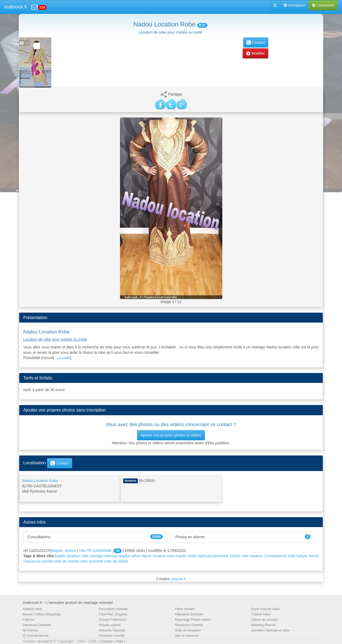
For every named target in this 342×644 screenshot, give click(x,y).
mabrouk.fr (16, 7)
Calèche (29, 620)
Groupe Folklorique (112, 620)
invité (192, 556)
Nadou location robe (72, 556)
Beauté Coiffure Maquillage (42, 614)
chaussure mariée (38, 561)
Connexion (323, 5)
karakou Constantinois (268, 556)
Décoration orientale (113, 609)
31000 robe (239, 556)
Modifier (255, 53)
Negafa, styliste (63, 551)
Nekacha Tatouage (112, 630)
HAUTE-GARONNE (96, 551)
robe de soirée (116, 561)
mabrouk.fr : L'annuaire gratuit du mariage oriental (68, 603)
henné (314, 556)
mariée (181, 556)
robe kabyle (298, 556)
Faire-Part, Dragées (113, 614)
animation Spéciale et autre (271, 630)
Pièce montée (185, 609)
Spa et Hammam (187, 636)
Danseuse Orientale (37, 625)
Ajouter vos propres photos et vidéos (171, 435)
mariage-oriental (103, 556)
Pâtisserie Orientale (189, 614)
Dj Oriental (30, 630)
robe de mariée (67, 561)
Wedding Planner (263, 625)
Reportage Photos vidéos (193, 620)
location (159, 556)
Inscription (294, 5)
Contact (256, 42)
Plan (119, 641)
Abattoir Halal (32, 609)
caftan (135, 556)
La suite (63, 358)
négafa (124, 556)
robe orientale (92, 561)
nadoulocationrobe (213, 556)
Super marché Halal (265, 609)
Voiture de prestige (265, 620)
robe (170, 556)
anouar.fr (179, 579)
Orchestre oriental (112, 636)
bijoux (147, 556)
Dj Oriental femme (36, 636)
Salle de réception (188, 630)
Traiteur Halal (261, 614)
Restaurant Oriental (189, 625)
